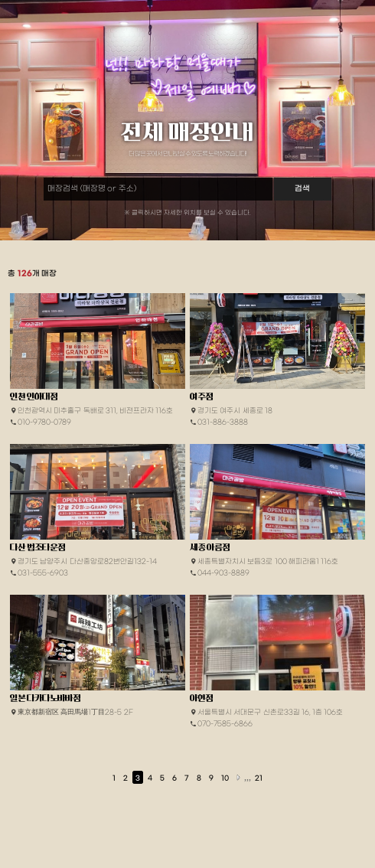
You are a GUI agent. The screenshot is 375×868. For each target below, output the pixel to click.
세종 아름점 (210, 547)
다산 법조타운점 (37, 547)
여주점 (201, 396)
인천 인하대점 (34, 396)
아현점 (201, 698)
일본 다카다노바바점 (45, 698)
